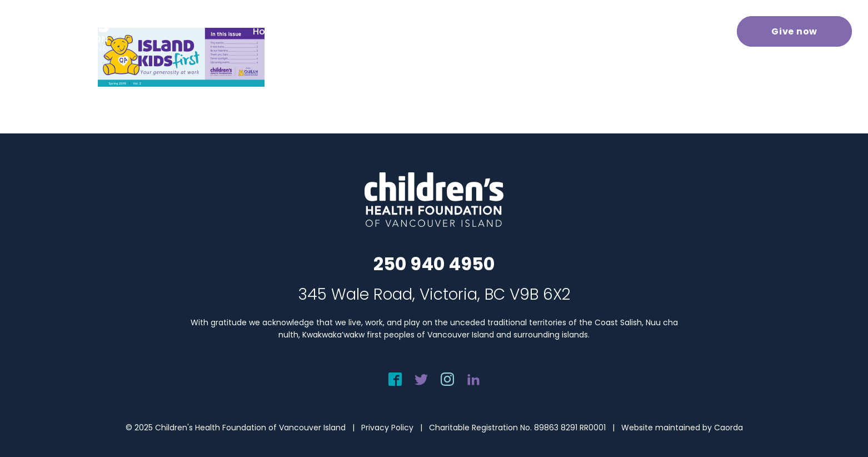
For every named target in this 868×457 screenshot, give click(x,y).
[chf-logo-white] (59, 31)
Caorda (729, 428)
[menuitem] (281, 31)
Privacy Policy (387, 428)
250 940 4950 (434, 264)
